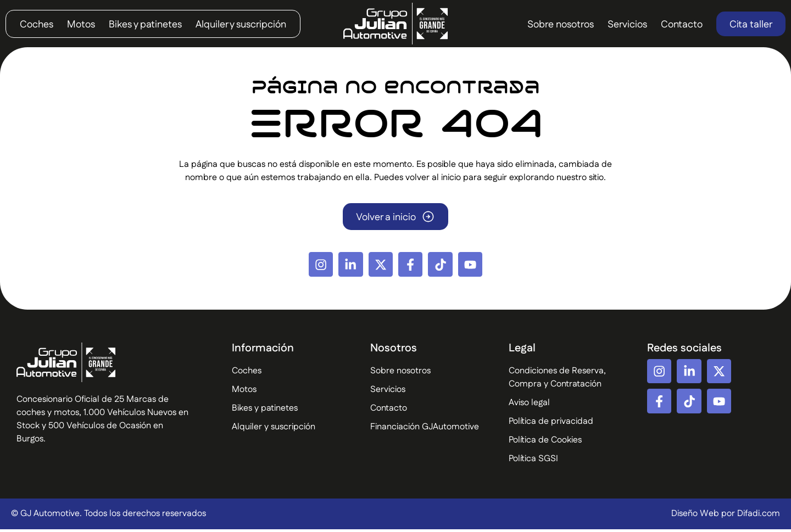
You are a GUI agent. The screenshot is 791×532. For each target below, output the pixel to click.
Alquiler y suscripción (241, 25)
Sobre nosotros (561, 25)
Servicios (627, 25)
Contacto (682, 25)
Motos (81, 25)
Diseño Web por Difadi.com (726, 516)
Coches (37, 25)
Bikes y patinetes (145, 25)
